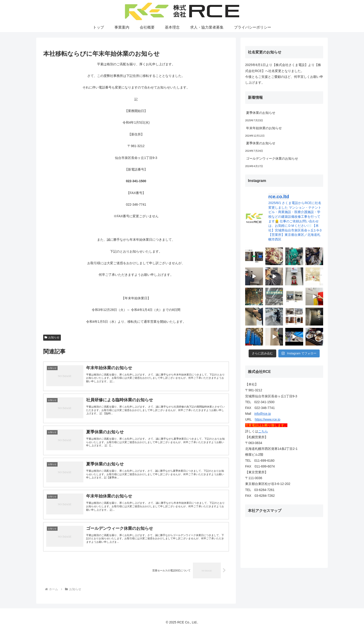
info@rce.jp (263, 414)
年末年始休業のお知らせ (264, 128)
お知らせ (52, 337)
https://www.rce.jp (268, 419)
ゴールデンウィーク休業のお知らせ (272, 158)
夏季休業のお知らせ (261, 113)
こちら (263, 431)
